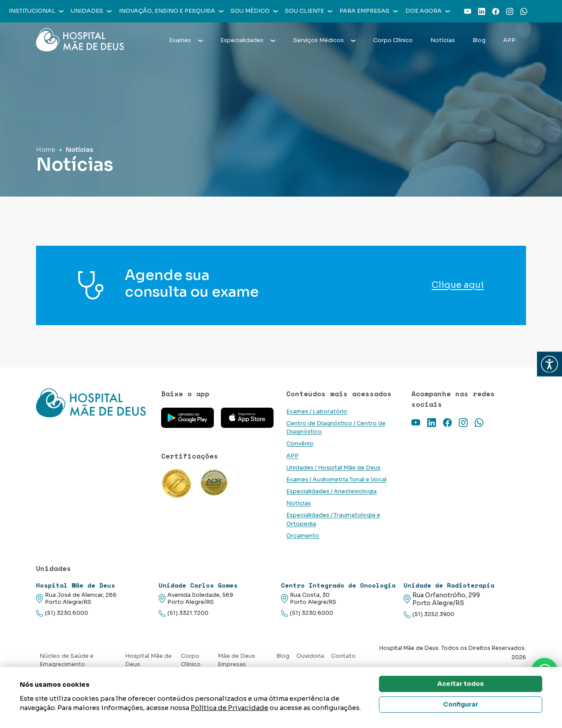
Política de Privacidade (229, 708)
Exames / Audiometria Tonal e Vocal (336, 480)
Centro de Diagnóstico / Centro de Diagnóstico (336, 428)
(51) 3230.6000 (62, 613)
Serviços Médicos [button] (324, 40)
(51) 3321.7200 (184, 613)
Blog (479, 40)
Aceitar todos (461, 684)
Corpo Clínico (393, 40)
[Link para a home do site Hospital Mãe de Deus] (93, 403)
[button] (549, 364)
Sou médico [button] (254, 11)
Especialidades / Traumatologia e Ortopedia (333, 519)
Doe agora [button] (428, 11)
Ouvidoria (310, 656)
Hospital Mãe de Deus (148, 660)
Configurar (461, 704)
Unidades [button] (91, 11)
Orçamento (303, 536)
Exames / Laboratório (317, 412)
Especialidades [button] (248, 40)
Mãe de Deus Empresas (236, 660)
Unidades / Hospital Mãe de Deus (333, 468)
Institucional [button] (36, 11)
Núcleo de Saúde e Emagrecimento (67, 660)
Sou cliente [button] (309, 11)
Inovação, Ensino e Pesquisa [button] (171, 11)
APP (509, 40)
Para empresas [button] (369, 11)
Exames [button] (186, 40)
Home (46, 150)
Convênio (300, 444)
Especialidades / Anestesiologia (331, 491)
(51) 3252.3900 (429, 615)
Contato (343, 656)
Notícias (443, 40)
